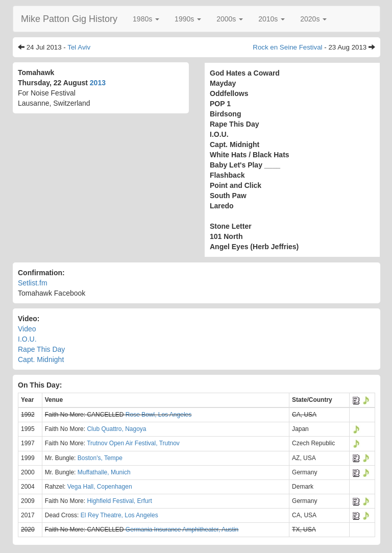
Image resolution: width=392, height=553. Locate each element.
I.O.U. (27, 339)
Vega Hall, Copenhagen (100, 487)
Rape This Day (41, 349)
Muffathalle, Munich (104, 472)
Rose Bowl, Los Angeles (158, 415)
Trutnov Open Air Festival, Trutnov (133, 443)
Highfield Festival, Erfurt (119, 501)
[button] (146, 19)
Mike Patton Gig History (69, 19)
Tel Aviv (79, 47)
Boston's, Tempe (100, 458)
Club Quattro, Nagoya (116, 429)
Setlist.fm (33, 283)
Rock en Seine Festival (287, 47)
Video (27, 329)
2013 (98, 83)
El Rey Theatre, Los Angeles (119, 515)
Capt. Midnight (41, 359)
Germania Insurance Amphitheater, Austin (182, 530)
